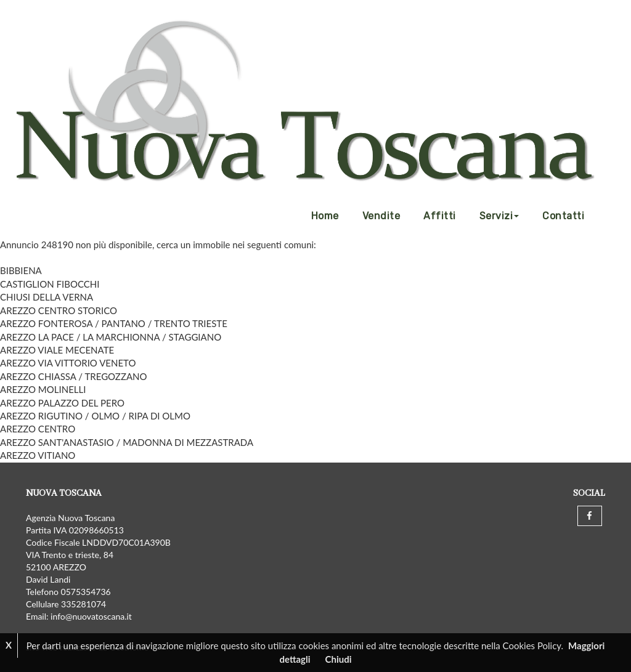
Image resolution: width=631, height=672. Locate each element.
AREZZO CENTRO (38, 429)
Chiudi (339, 659)
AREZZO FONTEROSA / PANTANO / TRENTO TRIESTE (114, 323)
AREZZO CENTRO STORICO (59, 310)
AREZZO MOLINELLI (43, 389)
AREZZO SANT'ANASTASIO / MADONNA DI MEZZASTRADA (127, 442)
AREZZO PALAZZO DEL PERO (62, 403)
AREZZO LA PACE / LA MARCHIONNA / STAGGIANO (111, 337)
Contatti (563, 216)
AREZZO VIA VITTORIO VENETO (68, 363)
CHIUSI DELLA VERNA (47, 297)
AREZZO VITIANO (38, 455)
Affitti (440, 216)
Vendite (381, 216)
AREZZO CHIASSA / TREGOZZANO (74, 376)
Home (325, 216)
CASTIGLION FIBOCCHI (50, 284)
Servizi (499, 216)
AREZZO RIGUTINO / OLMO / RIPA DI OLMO (95, 416)
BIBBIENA (21, 270)
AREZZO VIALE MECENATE (57, 350)
